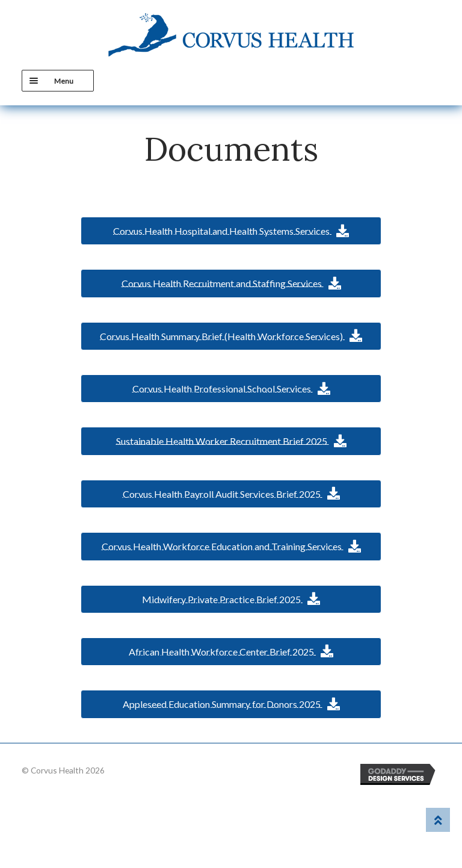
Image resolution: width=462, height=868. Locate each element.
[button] (231, 231)
